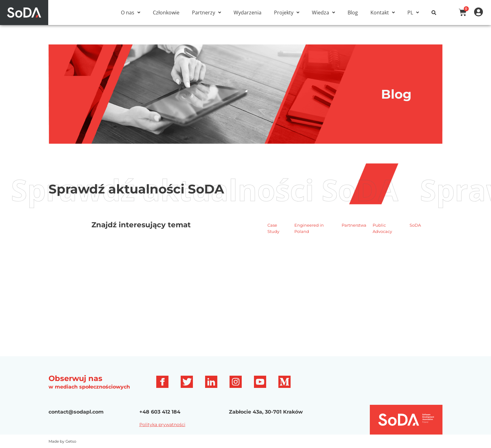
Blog (353, 13)
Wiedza (323, 13)
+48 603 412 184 (160, 412)
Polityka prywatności (162, 425)
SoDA (415, 225)
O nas (131, 13)
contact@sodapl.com (76, 412)
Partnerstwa (354, 225)
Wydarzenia (248, 13)
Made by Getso (62, 441)
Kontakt (383, 13)
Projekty (287, 13)
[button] (131, 13)
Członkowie (166, 13)
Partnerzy (207, 13)
